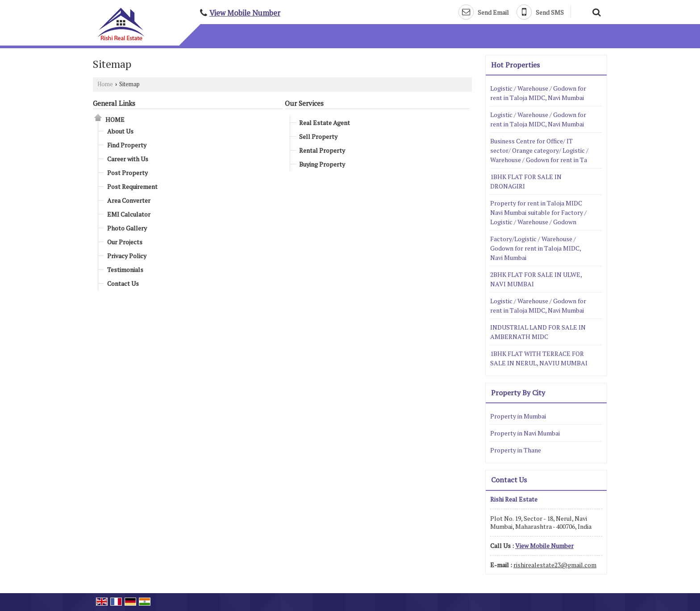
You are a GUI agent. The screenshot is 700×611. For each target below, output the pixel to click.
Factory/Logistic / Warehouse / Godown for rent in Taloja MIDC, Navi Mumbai (535, 248)
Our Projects (125, 242)
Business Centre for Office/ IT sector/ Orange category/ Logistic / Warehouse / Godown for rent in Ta (539, 150)
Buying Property (322, 164)
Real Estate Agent (325, 123)
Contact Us (123, 283)
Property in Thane (516, 450)
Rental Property (322, 150)
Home (105, 84)
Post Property (127, 173)
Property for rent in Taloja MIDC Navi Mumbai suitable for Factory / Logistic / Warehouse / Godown (538, 212)
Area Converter (129, 200)
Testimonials (125, 270)
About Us (120, 131)
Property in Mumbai (518, 416)
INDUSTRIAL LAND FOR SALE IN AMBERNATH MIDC (538, 332)
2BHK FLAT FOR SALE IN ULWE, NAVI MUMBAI (536, 279)
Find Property (127, 145)
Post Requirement (132, 186)
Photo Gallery (127, 228)
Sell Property (318, 136)
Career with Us (128, 159)
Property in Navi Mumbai (525, 433)
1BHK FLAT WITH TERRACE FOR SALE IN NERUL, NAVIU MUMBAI (539, 358)
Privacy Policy (127, 256)
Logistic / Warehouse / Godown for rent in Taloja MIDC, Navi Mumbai (538, 93)
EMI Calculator (129, 214)
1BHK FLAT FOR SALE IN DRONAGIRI (526, 181)
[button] (245, 13)
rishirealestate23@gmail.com (555, 565)
